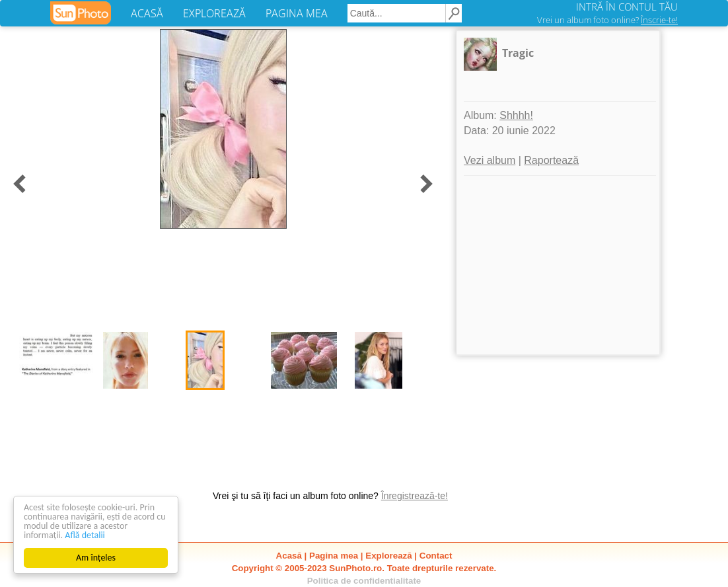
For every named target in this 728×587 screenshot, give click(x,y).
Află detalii (85, 535)
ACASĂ (147, 13)
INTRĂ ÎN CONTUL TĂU (627, 7)
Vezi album (490, 160)
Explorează (388, 556)
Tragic (518, 53)
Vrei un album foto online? (607, 20)
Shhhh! (516, 115)
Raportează (551, 160)
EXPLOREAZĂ (214, 13)
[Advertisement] (558, 265)
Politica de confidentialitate (364, 581)
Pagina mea (334, 556)
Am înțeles (96, 558)
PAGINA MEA (297, 13)
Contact (436, 556)
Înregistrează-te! (415, 496)
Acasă (289, 556)
